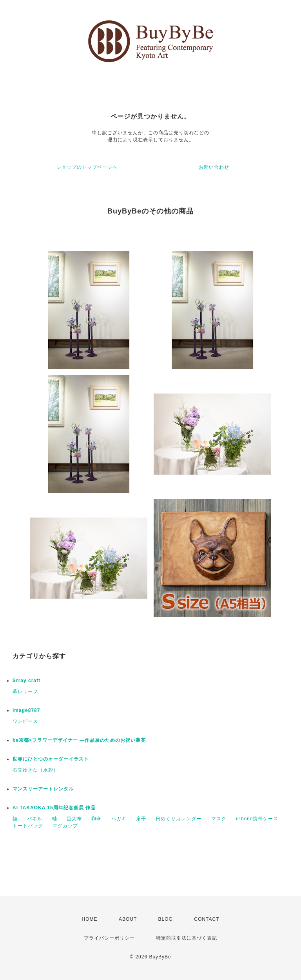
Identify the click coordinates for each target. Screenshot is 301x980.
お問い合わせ (214, 167)
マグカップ (65, 826)
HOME (90, 919)
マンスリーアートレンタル (43, 789)
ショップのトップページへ (87, 167)
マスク (219, 819)
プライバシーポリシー (109, 938)
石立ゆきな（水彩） (35, 770)
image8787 (26, 710)
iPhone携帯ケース (257, 819)
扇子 (141, 819)
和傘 (96, 819)
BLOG (166, 919)
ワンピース (25, 721)
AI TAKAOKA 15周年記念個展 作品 (54, 808)
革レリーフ (25, 692)
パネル (35, 819)
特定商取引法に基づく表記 (187, 938)
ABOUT (128, 919)
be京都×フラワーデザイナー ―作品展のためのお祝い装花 (79, 740)
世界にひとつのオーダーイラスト (51, 759)
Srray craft (26, 681)
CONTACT (207, 919)
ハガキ (119, 819)
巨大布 (74, 819)
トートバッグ (28, 826)
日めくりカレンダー (179, 819)
